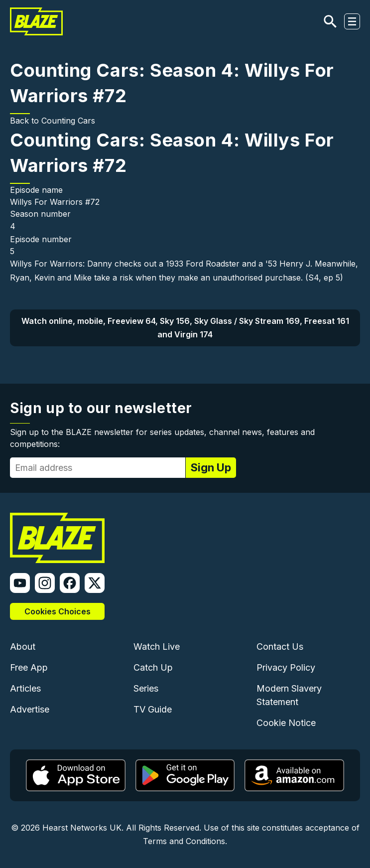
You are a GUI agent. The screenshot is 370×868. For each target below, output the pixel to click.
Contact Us (280, 647)
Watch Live (157, 647)
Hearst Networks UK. (83, 828)
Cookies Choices (58, 611)
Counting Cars (68, 121)
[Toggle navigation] (352, 21)
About (23, 647)
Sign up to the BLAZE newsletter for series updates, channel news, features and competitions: (162, 438)
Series (146, 688)
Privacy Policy (286, 667)
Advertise (30, 709)
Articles (25, 688)
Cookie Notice (286, 723)
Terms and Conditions (184, 841)
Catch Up (153, 667)
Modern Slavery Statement (289, 695)
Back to (26, 121)
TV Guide (153, 709)
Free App (29, 667)
